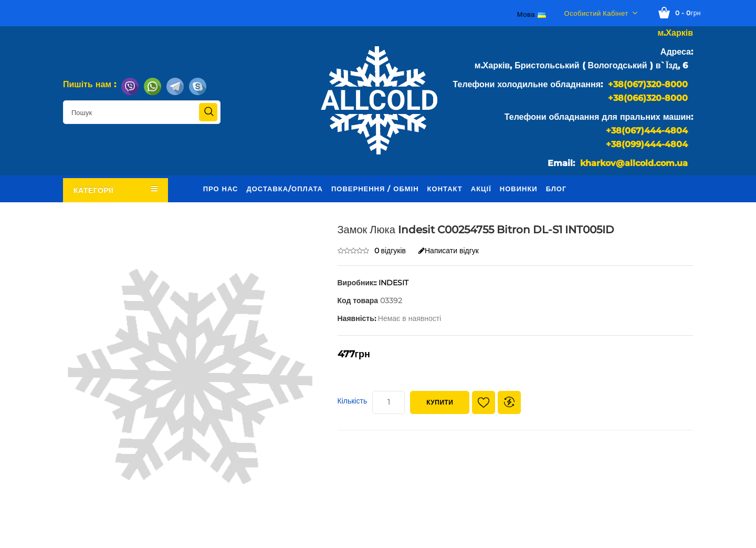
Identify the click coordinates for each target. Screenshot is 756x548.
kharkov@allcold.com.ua (634, 163)
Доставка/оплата (285, 189)
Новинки (519, 189)
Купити (440, 402)
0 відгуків (390, 251)
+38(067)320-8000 (648, 84)
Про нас (221, 189)
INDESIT (393, 283)
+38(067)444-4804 (647, 131)
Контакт (445, 189)
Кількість (353, 401)
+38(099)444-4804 (647, 144)
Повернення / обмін (375, 189)
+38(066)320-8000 (648, 98)
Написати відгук (449, 251)
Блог (556, 189)
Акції (481, 189)
